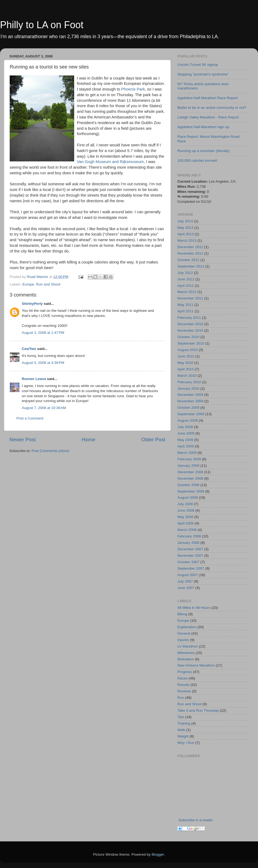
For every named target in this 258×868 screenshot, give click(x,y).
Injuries (183, 640)
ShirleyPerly (32, 304)
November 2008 (190, 478)
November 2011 (190, 298)
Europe (28, 284)
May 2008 (185, 517)
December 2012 (190, 247)
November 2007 (190, 556)
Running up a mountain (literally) (203, 151)
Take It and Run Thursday (198, 710)
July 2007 (185, 581)
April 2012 (186, 286)
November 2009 (190, 401)
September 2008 (191, 491)
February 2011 (189, 318)
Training (184, 723)
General (184, 633)
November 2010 (190, 330)
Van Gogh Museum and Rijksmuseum (110, 162)
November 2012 (190, 253)
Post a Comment (30, 418)
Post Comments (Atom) (51, 451)
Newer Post (23, 440)
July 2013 (185, 221)
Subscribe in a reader (196, 820)
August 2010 (188, 350)
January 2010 (188, 388)
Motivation (186, 659)
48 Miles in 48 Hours (194, 608)
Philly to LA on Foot (42, 25)
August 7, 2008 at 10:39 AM (44, 408)
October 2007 (188, 562)
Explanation (187, 627)
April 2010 (186, 369)
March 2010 (187, 376)
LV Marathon (188, 646)
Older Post (153, 440)
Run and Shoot (48, 284)
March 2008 (187, 530)
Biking (182, 614)
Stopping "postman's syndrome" (203, 74)
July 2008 (185, 504)
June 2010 (186, 356)
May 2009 (185, 440)
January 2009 (188, 466)
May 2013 (185, 228)
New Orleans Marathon (196, 665)
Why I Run (186, 743)
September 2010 (191, 343)
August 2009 (188, 420)
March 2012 (187, 292)
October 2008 (188, 485)
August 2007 (188, 575)
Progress (185, 672)
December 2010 (190, 324)
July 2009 (185, 427)
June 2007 (186, 588)
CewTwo (29, 349)
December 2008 (190, 472)
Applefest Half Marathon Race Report (207, 98)
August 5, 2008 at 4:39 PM (43, 363)
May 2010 (185, 363)
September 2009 (191, 414)
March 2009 (187, 453)
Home (88, 440)
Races (182, 678)
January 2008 (188, 543)
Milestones (186, 653)
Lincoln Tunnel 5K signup (198, 65)
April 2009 (186, 446)
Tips (181, 717)
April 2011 (186, 311)
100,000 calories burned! (197, 160)
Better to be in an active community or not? (212, 108)
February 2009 (189, 459)
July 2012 (185, 273)
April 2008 (186, 523)
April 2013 (186, 234)
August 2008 (188, 498)
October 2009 (188, 408)
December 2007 (190, 549)
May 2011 (185, 305)
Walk (181, 730)
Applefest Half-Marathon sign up (203, 127)
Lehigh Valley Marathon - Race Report (208, 117)
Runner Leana (34, 379)
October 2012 (188, 260)
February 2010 (189, 382)
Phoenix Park (133, 89)
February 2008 (189, 536)
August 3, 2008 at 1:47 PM (43, 333)
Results (183, 685)
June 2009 (186, 433)
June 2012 (186, 279)
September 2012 (191, 266)
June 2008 (186, 510)
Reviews (184, 691)
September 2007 (191, 568)
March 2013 (187, 240)
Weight (183, 736)
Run (181, 698)
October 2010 (188, 337)
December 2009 (190, 395)
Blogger (158, 854)
